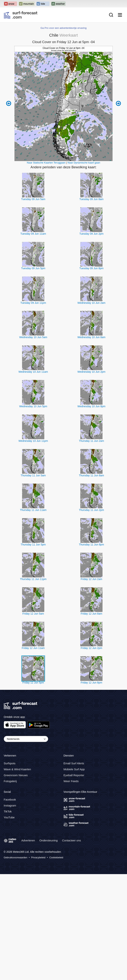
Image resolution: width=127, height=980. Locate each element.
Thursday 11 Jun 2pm (91, 616)
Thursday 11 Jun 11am (33, 616)
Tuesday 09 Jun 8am (91, 305)
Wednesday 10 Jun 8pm (91, 512)
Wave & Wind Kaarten (17, 875)
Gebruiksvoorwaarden (15, 964)
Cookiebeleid (56, 964)
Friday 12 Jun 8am (91, 720)
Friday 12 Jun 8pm (91, 789)
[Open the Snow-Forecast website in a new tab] (10, 4)
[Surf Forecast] (21, 15)
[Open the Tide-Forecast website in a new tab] (43, 4)
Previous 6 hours (9, 209)
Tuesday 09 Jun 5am (33, 305)
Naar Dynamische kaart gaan (84, 269)
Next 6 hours (118, 209)
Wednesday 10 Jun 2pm (91, 478)
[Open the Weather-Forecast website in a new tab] (58, 4)
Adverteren (28, 946)
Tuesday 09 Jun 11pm (33, 409)
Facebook (10, 906)
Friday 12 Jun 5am (33, 720)
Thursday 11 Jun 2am (91, 547)
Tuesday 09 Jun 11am (33, 340)
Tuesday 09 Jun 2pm (91, 340)
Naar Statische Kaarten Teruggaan (46, 269)
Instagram (10, 912)
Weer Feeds (71, 887)
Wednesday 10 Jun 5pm (33, 512)
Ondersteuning (48, 946)
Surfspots (10, 869)
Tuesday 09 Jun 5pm (33, 374)
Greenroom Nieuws (16, 881)
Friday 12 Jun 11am (33, 754)
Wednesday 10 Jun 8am (91, 443)
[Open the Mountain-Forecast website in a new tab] (27, 4)
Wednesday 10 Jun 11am (33, 478)
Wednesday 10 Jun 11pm (33, 547)
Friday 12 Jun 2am (91, 685)
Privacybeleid (38, 964)
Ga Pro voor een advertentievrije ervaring (63, 134)
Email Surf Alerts (74, 869)
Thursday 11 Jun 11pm (33, 685)
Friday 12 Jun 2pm (91, 754)
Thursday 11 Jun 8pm (91, 651)
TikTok (8, 917)
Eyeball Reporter (74, 881)
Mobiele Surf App (74, 875)
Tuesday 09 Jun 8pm (91, 374)
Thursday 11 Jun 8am (91, 581)
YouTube (9, 923)
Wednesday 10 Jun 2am (91, 409)
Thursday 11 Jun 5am (33, 581)
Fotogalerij (10, 887)
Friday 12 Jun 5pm (33, 789)
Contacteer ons (72, 946)
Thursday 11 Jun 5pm (33, 651)
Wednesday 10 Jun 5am (33, 443)
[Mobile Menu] (120, 15)
